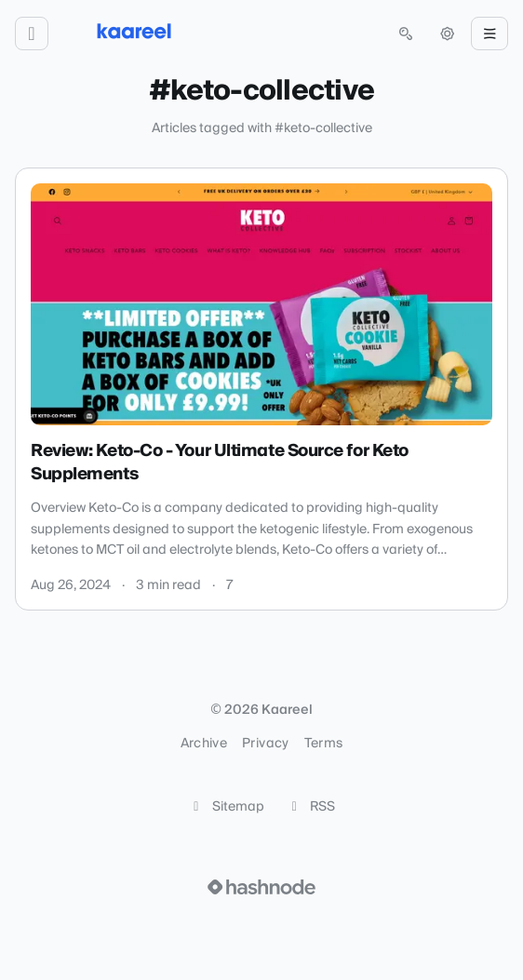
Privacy (265, 744)
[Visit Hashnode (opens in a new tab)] (261, 887)
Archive (204, 744)
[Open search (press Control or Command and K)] (406, 34)
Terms (324, 744)
